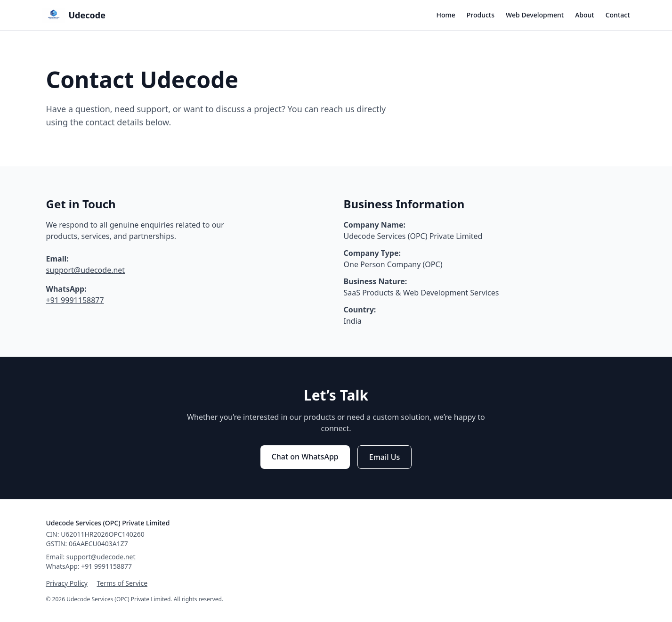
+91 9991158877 (75, 300)
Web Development (535, 15)
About (585, 15)
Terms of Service (122, 583)
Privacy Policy (67, 583)
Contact (618, 15)
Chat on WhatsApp (305, 457)
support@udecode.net (86, 270)
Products (481, 15)
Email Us (385, 457)
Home (445, 15)
